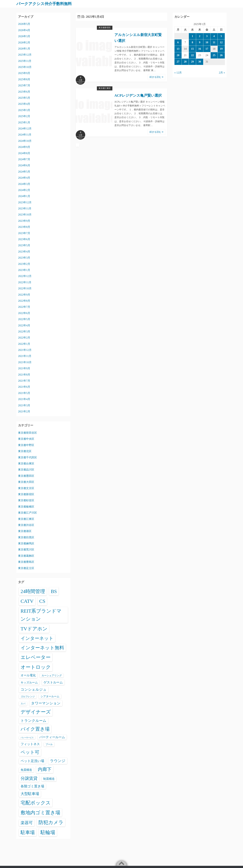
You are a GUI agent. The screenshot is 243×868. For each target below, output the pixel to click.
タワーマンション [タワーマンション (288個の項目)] (46, 703)
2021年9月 (24, 368)
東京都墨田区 (26, 476)
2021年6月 (24, 387)
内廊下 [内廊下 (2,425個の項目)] (45, 769)
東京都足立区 (26, 568)
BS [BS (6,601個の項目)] (54, 591)
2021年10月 (25, 362)
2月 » (222, 72)
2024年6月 (24, 165)
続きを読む (156, 77)
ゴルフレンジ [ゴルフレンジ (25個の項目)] (28, 696)
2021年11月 (25, 356)
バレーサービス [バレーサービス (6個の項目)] (27, 737)
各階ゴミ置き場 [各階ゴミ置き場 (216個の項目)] (32, 786)
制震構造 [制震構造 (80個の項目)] (49, 779)
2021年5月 (24, 393)
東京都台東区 (26, 463)
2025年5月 (24, 98)
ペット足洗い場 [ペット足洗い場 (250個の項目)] (32, 761)
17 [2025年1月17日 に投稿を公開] (207, 49)
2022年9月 (24, 294)
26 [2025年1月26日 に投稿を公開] (221, 55)
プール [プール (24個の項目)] (49, 744)
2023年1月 (24, 270)
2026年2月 (24, 42)
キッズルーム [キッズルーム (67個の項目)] (29, 682)
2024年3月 (24, 184)
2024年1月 (24, 196)
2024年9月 (24, 147)
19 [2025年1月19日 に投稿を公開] (221, 49)
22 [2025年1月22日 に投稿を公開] (192, 55)
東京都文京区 (26, 488)
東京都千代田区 (28, 457)
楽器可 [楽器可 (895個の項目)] (27, 823)
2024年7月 (24, 159)
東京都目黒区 (26, 537)
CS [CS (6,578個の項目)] (42, 601)
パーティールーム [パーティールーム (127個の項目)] (52, 737)
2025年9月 (24, 73)
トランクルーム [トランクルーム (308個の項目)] (33, 720)
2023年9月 (24, 221)
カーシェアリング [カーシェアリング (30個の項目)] (52, 675)
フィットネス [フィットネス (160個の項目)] (30, 744)
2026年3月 (24, 36)
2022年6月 (24, 313)
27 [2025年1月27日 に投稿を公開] (178, 61)
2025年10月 (25, 67)
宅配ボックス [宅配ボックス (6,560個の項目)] (36, 803)
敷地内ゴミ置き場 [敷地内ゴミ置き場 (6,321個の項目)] (40, 812)
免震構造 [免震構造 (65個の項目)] (26, 770)
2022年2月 (24, 338)
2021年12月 (25, 350)
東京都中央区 (26, 439)
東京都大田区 (26, 482)
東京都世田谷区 (28, 433)
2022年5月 (24, 319)
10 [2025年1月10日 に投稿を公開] (207, 42)
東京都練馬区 (26, 543)
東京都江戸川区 (28, 513)
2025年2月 (24, 116)
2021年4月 (24, 399)
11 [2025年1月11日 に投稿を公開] (214, 42)
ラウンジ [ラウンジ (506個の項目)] (58, 761)
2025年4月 (24, 104)
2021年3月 (24, 405)
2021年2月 (24, 411)
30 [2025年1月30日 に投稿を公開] (200, 61)
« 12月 (178, 72)
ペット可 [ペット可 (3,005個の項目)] (30, 752)
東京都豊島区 (26, 562)
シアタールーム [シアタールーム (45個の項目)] (50, 696)
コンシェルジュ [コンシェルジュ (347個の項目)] (34, 689)
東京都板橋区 (26, 506)
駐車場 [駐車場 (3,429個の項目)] (28, 832)
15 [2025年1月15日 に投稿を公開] (192, 49)
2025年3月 (24, 110)
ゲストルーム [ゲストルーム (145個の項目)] (53, 682)
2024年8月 (24, 153)
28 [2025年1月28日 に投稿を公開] (185, 61)
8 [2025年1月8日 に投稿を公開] (192, 42)
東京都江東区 (105, 88)
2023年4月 (24, 251)
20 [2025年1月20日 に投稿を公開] (178, 55)
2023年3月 (24, 258)
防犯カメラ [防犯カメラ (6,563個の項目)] (51, 822)
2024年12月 (25, 128)
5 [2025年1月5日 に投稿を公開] (221, 36)
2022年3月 (24, 331)
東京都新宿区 (105, 28)
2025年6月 (24, 92)
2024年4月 (24, 178)
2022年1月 (24, 344)
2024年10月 (25, 141)
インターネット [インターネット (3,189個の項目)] (37, 638)
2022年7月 (24, 307)
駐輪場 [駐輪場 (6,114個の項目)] (48, 832)
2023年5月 (24, 245)
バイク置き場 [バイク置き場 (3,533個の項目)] (35, 729)
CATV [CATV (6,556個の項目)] (27, 601)
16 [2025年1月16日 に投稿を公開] (200, 49)
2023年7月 (24, 233)
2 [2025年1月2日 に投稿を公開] (200, 36)
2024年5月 (24, 171)
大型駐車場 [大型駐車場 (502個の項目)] (30, 794)
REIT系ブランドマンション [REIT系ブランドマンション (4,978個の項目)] (41, 615)
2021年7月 (24, 381)
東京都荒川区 (26, 550)
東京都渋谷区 (26, 525)
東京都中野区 (26, 445)
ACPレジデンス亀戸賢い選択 (138, 95)
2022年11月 (25, 282)
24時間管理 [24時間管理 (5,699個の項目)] (33, 591)
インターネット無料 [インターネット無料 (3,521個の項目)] (42, 648)
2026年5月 (24, 24)
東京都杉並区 (26, 500)
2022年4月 (24, 325)
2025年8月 (24, 79)
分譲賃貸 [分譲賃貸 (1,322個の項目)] (29, 778)
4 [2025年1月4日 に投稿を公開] (214, 36)
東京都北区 (25, 451)
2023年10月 (25, 215)
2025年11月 (25, 61)
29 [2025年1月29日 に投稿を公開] (192, 61)
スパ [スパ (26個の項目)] (23, 703)
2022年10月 (25, 288)
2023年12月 (25, 202)
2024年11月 (25, 135)
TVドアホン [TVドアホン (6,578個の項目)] (34, 629)
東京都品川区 (26, 470)
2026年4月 (24, 30)
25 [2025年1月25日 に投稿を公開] (214, 55)
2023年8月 (24, 227)
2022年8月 (24, 301)
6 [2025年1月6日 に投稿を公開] (178, 42)
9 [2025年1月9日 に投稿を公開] (200, 42)
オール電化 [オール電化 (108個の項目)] (28, 675)
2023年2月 (24, 264)
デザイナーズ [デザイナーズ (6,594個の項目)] (36, 712)
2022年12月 (25, 276)
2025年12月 (25, 55)
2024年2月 (24, 190)
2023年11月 (25, 208)
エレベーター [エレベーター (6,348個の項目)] (36, 657)
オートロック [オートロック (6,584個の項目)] (36, 667)
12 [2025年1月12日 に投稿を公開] (221, 42)
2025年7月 (24, 85)
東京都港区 (25, 531)
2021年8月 (24, 374)
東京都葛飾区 (26, 556)
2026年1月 (24, 48)
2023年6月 (24, 239)
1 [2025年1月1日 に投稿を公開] (192, 36)
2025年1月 (24, 122)
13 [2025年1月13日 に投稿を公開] (178, 49)
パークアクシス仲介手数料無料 (45, 4)
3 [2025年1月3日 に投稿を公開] (207, 36)
